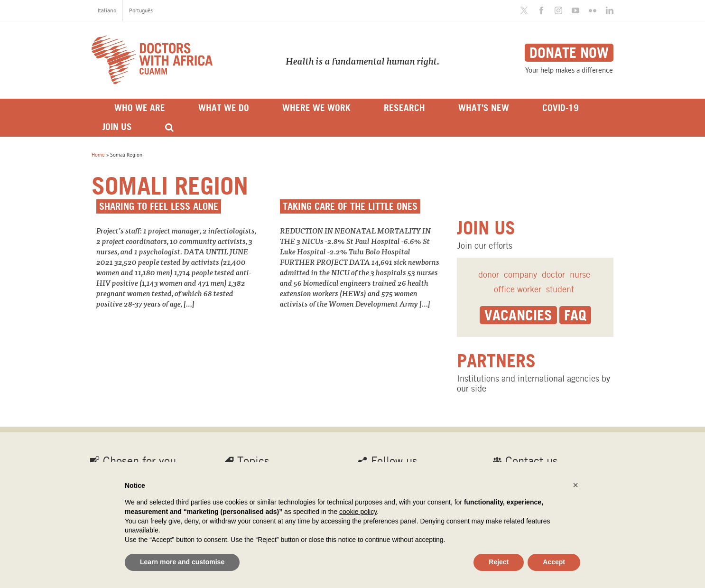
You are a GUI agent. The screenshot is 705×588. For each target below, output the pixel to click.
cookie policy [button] (358, 512)
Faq (575, 315)
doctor (553, 275)
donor (489, 275)
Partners (496, 361)
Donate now (569, 53)
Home (98, 155)
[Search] (169, 127)
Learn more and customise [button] (182, 562)
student (560, 289)
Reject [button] (499, 562)
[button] (575, 485)
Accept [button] (554, 562)
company (520, 275)
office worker (518, 289)
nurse (580, 275)
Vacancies (518, 315)
